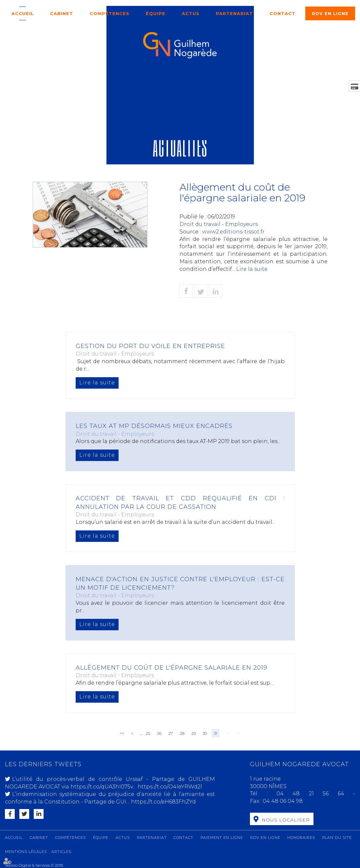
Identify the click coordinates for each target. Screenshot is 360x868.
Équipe (156, 13)
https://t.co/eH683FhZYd (163, 802)
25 (148, 733)
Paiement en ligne (222, 838)
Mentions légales (26, 852)
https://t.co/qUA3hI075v (102, 787)
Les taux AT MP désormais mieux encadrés (154, 426)
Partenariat (234, 13)
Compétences (110, 13)
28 (182, 733)
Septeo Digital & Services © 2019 (34, 865)
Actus (191, 13)
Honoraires (301, 838)
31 (216, 733)
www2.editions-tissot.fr (233, 232)
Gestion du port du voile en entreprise (150, 346)
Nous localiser (286, 820)
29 (194, 733)
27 (171, 733)
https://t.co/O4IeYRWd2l (170, 787)
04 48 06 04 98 (283, 801)
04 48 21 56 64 (315, 794)
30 (205, 733)
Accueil (23, 13)
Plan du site (337, 838)
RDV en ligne (330, 13)
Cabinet (62, 13)
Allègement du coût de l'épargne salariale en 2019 (171, 668)
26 (159, 733)
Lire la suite (252, 269)
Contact (283, 13)
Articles (61, 852)
